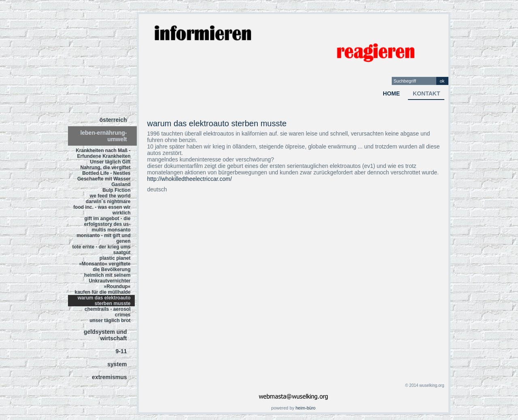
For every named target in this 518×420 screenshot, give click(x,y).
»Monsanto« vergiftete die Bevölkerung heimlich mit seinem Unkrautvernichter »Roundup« (105, 275)
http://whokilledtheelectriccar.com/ (190, 179)
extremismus (109, 377)
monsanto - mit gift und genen (103, 238)
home (391, 93)
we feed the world (110, 196)
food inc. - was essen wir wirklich (102, 210)
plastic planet (115, 258)
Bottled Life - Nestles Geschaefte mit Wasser (104, 176)
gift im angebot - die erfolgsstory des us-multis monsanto (107, 224)
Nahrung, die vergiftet (105, 168)
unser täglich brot (110, 320)
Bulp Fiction (116, 190)
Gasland (121, 185)
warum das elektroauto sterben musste (104, 301)
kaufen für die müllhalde (102, 292)
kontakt (426, 93)
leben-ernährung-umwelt (103, 136)
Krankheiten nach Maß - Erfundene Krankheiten (103, 153)
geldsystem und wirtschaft (105, 335)
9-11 (121, 351)
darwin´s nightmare (108, 202)
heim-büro (306, 408)
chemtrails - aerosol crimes (107, 312)
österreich (113, 120)
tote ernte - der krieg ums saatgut (101, 250)
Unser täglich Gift (110, 162)
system (117, 364)
